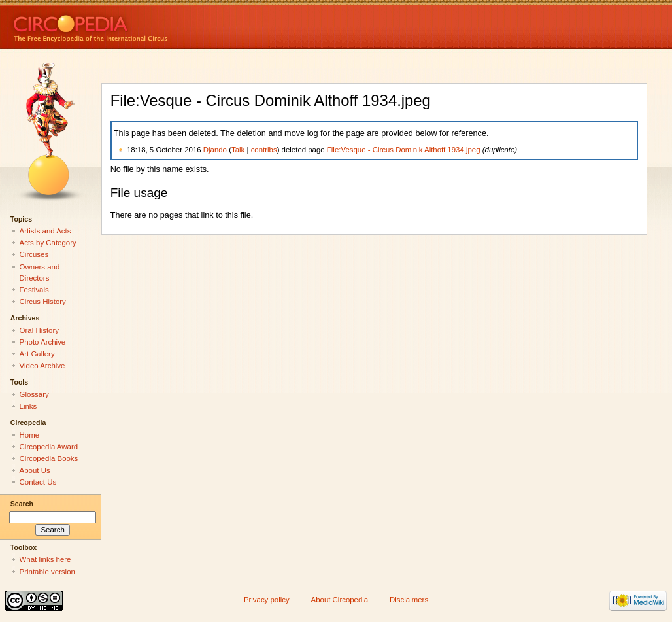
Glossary (34, 394)
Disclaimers (409, 600)
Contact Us (38, 482)
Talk (238, 150)
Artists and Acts (45, 231)
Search (22, 504)
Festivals (34, 290)
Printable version (47, 572)
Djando (215, 150)
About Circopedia (340, 600)
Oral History (39, 330)
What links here (45, 559)
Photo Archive (43, 342)
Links (28, 406)
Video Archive (42, 366)
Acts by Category (48, 243)
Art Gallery (37, 354)
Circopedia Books (49, 458)
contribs (264, 150)
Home (30, 435)
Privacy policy (267, 600)
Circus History (43, 302)
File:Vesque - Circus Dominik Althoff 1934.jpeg (404, 150)
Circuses (34, 254)
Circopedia (134, 25)
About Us (35, 470)
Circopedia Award (49, 447)
